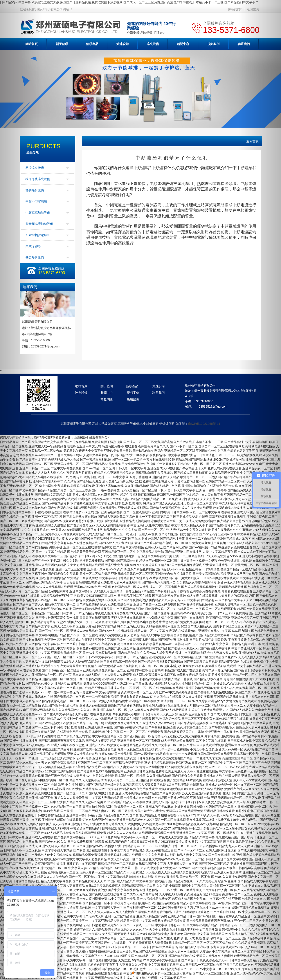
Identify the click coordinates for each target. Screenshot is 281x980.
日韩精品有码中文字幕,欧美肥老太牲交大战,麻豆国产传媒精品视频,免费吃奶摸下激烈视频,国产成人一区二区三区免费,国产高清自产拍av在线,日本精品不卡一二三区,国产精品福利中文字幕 (128, 2)
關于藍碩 (62, 44)
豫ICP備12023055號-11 (204, 424)
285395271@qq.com (45, 346)
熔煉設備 (122, 44)
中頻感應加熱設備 (38, 213)
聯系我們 (159, 393)
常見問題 (107, 399)
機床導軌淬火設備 (38, 179)
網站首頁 (81, 386)
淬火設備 (153, 44)
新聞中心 (183, 44)
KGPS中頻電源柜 (37, 235)
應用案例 (133, 399)
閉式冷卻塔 (33, 246)
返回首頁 (252, 141)
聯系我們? (235, 9)
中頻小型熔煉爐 (36, 201)
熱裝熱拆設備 (35, 190)
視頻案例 (213, 44)
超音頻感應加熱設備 (39, 224)
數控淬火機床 (35, 168)
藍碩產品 (92, 44)
